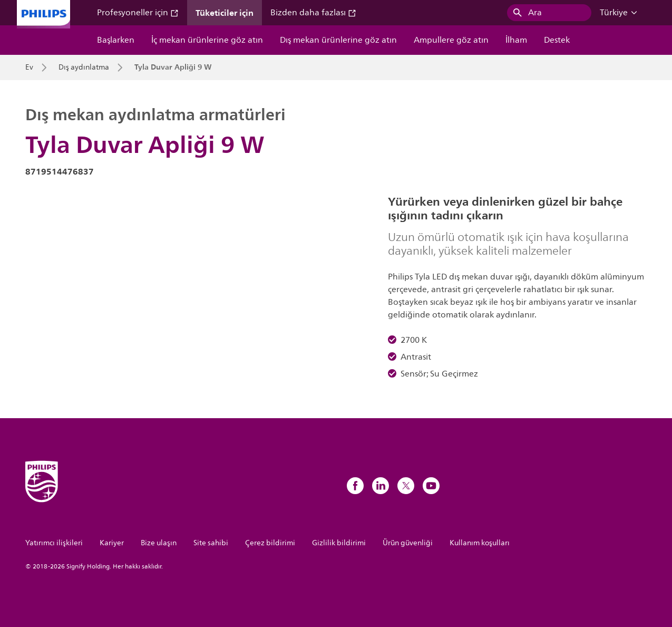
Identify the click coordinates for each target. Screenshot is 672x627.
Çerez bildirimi (270, 543)
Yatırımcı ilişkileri (54, 543)
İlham (516, 40)
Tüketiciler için (225, 13)
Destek (557, 40)
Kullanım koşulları (480, 543)
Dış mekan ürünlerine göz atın (338, 40)
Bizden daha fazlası (313, 13)
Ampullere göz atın (451, 40)
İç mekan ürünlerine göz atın (207, 40)
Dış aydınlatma (84, 67)
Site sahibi (211, 543)
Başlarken (116, 40)
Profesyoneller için (138, 13)
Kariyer (112, 543)
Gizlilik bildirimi (339, 543)
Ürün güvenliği (408, 543)
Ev (29, 67)
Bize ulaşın (159, 543)
